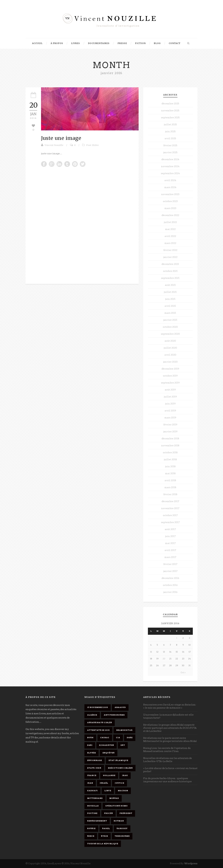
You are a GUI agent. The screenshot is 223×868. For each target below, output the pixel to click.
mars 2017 (170, 557)
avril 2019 (170, 411)
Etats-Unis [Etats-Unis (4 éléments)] (94, 768)
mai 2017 (170, 543)
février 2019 (170, 425)
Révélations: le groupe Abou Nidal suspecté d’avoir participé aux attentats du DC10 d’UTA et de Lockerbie (170, 728)
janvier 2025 (170, 152)
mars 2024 (170, 187)
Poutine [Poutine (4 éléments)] (92, 813)
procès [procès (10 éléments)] (108, 813)
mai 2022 (170, 229)
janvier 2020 (170, 362)
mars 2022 (170, 243)
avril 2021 (170, 306)
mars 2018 (170, 487)
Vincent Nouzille (54, 145)
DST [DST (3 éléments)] (123, 745)
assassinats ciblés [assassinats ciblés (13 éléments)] (100, 723)
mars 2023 (170, 208)
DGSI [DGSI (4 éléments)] (90, 745)
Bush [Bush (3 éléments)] (90, 738)
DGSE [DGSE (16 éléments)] (130, 738)
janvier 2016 (170, 592)
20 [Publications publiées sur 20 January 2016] (164, 659)
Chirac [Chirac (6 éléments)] (105, 738)
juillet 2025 (170, 125)
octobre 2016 (170, 585)
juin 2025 (170, 132)
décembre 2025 (170, 104)
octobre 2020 (170, 327)
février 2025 (170, 145)
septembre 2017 (170, 522)
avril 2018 (170, 480)
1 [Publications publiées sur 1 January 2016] (177, 638)
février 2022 (170, 250)
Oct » (183, 673)
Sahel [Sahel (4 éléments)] (106, 828)
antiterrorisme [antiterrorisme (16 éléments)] (114, 715)
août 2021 (170, 285)
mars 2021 (170, 313)
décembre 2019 (170, 369)
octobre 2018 (170, 453)
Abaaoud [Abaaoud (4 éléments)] (120, 707)
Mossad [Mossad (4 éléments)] (114, 798)
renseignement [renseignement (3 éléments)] (97, 821)
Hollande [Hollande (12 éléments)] (109, 775)
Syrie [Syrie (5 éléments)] (104, 836)
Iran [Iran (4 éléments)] (90, 783)
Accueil (37, 43)
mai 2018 (170, 473)
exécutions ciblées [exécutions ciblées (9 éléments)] (120, 768)
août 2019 (170, 390)
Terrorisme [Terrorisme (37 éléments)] (122, 836)
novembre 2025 (170, 111)
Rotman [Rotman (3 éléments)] (119, 821)
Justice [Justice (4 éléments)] (119, 783)
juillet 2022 (170, 222)
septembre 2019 (170, 383)
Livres (75, 43)
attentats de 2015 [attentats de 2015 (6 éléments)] (98, 730)
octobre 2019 (170, 376)
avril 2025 (170, 138)
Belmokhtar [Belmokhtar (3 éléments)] (124, 730)
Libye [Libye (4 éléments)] (108, 791)
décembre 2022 (170, 215)
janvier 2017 (170, 571)
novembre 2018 (170, 446)
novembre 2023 (170, 194)
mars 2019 (170, 418)
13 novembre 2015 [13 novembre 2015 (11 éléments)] (98, 707)
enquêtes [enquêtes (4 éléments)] (109, 753)
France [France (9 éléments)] (92, 775)
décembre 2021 (170, 264)
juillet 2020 (170, 348)
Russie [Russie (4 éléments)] (91, 828)
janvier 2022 (170, 257)
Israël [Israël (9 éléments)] (104, 783)
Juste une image (61, 138)
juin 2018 (170, 466)
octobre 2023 (170, 201)
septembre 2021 (170, 278)
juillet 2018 (170, 460)
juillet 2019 (170, 397)
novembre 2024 (170, 166)
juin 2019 (170, 404)
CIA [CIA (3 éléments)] (118, 738)
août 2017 (170, 529)
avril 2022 (170, 236)
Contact (175, 43)
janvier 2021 (170, 320)
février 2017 (170, 564)
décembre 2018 (170, 439)
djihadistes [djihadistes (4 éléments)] (107, 745)
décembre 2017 (170, 501)
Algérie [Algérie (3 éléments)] (92, 715)
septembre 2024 (170, 173)
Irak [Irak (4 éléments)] (125, 775)
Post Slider (93, 145)
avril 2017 (170, 550)
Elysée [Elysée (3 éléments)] (92, 753)
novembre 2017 (170, 508)
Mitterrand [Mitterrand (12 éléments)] (95, 798)
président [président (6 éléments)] (126, 813)
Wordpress (191, 864)
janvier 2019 (170, 432)
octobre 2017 (170, 515)
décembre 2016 (170, 578)
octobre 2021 (170, 271)
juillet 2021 (170, 292)
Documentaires (99, 43)
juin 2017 (170, 536)
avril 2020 (170, 355)
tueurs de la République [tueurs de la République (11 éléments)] (103, 844)
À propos (57, 43)
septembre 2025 (170, 118)
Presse (122, 43)
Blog (157, 43)
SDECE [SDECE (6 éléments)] (91, 836)
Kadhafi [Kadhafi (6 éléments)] (92, 791)
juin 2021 (170, 299)
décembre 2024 (170, 159)
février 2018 (170, 494)
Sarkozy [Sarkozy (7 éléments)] (122, 828)
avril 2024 (170, 180)
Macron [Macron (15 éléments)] (123, 791)
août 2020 (170, 341)
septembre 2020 (170, 334)
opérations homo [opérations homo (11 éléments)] (116, 806)
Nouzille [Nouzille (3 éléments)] (93, 806)
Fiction (140, 43)
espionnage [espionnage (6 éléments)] (95, 760)
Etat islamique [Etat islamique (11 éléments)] (118, 760)
